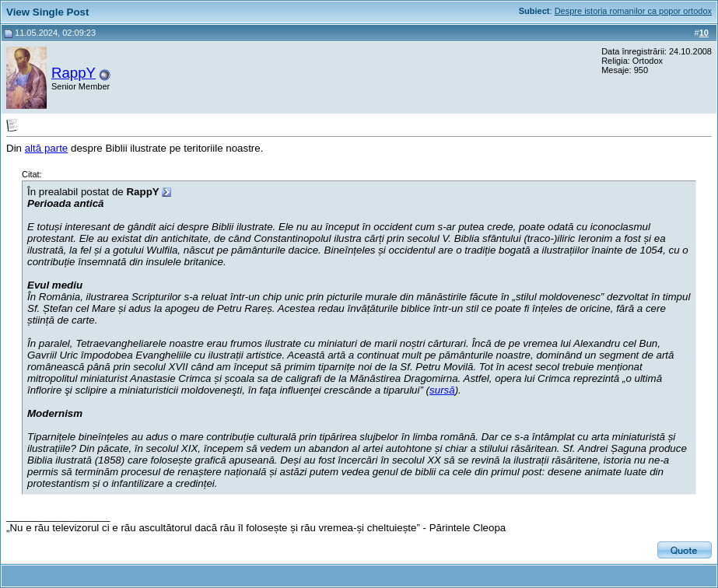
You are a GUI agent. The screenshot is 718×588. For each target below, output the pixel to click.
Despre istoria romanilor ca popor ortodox (633, 11)
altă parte (47, 148)
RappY (74, 73)
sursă (442, 390)
